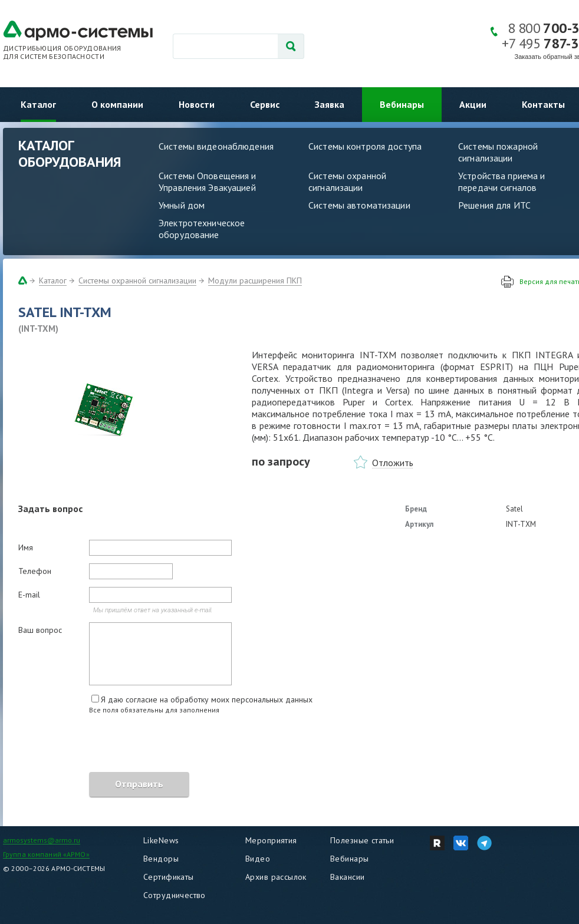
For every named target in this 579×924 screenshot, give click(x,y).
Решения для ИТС (494, 205)
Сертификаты (169, 877)
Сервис (265, 104)
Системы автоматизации (359, 205)
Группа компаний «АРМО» (46, 854)
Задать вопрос (50, 509)
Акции (473, 104)
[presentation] (108, 745)
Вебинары (402, 104)
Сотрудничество (175, 895)
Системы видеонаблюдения (216, 146)
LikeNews (161, 840)
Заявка (330, 104)
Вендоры (161, 859)
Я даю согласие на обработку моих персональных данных (207, 699)
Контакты (543, 104)
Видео (258, 859)
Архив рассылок (276, 877)
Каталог (38, 104)
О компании (117, 104)
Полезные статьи (362, 840)
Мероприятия (271, 840)
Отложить (393, 463)
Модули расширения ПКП (255, 280)
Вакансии (347, 877)
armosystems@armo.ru (42, 840)
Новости (197, 104)
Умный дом (182, 205)
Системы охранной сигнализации (347, 181)
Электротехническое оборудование (202, 229)
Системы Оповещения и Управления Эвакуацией (208, 181)
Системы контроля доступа (365, 146)
